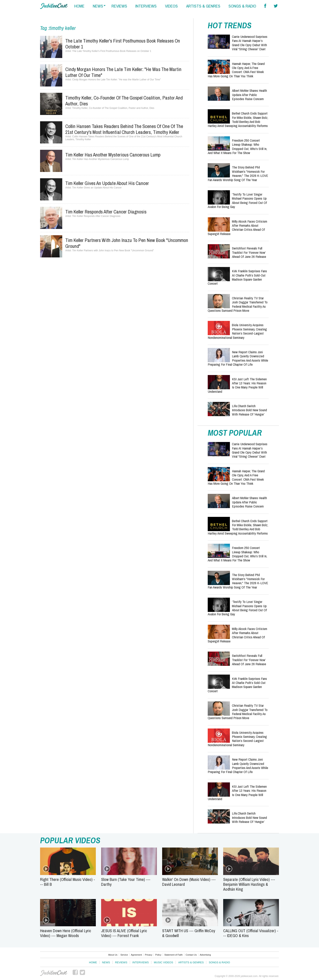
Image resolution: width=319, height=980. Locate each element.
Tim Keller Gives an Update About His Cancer (107, 183)
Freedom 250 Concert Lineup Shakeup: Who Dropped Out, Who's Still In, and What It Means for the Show (237, 147)
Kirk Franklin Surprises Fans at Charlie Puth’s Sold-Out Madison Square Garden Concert (237, 277)
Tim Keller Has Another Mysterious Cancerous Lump (113, 155)
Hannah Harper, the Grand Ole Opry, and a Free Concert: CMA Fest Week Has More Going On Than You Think (236, 70)
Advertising (205, 955)
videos (171, 6)
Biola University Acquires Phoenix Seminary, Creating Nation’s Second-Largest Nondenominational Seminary (237, 331)
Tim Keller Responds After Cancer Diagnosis (106, 212)
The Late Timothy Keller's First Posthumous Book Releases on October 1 (123, 44)
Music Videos (163, 962)
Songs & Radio (219, 962)
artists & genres (203, 6)
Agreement (137, 955)
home (79, 6)
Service (124, 955)
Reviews (121, 962)
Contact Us (191, 955)
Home (93, 962)
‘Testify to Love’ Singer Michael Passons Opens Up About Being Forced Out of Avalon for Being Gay (237, 200)
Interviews (141, 962)
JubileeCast (54, 973)
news (98, 6)
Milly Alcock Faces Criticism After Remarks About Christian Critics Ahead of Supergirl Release (237, 227)
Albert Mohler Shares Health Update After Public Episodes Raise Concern (249, 95)
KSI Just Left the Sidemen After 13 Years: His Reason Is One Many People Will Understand (237, 385)
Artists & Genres (191, 962)
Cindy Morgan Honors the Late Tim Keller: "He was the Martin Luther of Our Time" (123, 72)
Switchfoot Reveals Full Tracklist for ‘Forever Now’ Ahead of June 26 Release (249, 252)
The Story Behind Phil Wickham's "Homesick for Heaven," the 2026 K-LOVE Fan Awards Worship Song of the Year (238, 173)
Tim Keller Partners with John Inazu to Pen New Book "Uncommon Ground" (127, 243)
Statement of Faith (174, 955)
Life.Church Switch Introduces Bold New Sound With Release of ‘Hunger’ (249, 410)
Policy (158, 955)
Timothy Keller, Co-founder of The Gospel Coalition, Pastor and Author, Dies (124, 101)
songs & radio (242, 6)
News (106, 962)
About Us (113, 955)
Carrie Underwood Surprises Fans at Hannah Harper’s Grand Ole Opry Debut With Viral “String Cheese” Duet (250, 43)
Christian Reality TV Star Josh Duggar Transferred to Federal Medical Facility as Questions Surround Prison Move (238, 304)
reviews (119, 6)
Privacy (149, 955)
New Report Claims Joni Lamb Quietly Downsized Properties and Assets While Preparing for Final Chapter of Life (238, 358)
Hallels (54, 6)
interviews (146, 6)
